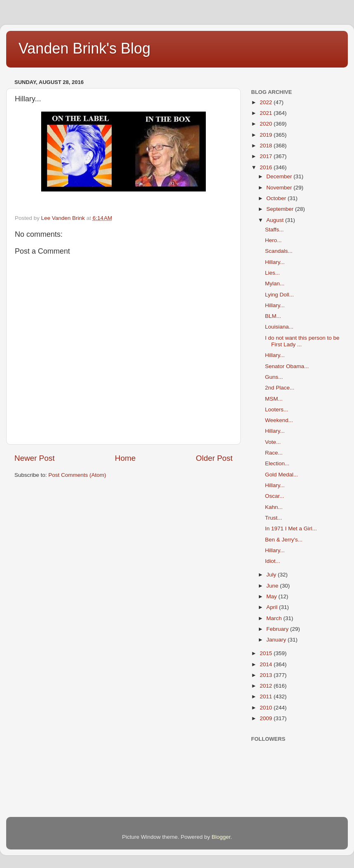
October (277, 198)
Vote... (273, 442)
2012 (267, 686)
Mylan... (275, 283)
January (277, 640)
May (272, 596)
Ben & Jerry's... (284, 540)
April (273, 607)
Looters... (277, 409)
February (278, 629)
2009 (267, 718)
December (280, 176)
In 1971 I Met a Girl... (291, 528)
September (281, 209)
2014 (267, 664)
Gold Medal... (282, 475)
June (273, 586)
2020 (267, 124)
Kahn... (274, 507)
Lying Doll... (279, 295)
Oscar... (275, 496)
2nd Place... (280, 388)
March (275, 618)
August (276, 220)
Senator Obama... (287, 366)
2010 (267, 708)
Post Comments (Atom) (77, 475)
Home (125, 458)
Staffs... (275, 230)
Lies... (272, 273)
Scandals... (279, 251)
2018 (267, 146)
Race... (274, 453)
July (272, 575)
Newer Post (35, 458)
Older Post (214, 458)
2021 (267, 113)
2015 (267, 653)
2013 (267, 675)
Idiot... (273, 561)
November (280, 188)
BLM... (273, 316)
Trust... (274, 518)
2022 (267, 102)
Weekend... (279, 420)
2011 (267, 696)
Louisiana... (279, 327)
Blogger (221, 837)
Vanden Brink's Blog (84, 48)
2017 (267, 156)
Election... (277, 463)
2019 (267, 135)
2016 (267, 167)
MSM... (274, 399)
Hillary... (275, 262)
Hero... (274, 240)
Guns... (274, 377)
